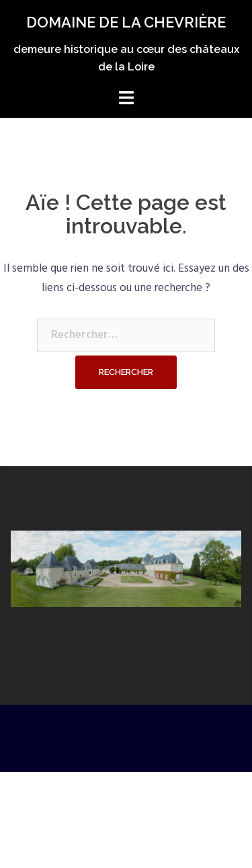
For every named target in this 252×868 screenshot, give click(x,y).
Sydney (27, 750)
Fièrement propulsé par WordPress (94, 727)
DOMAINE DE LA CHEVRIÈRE (126, 22)
